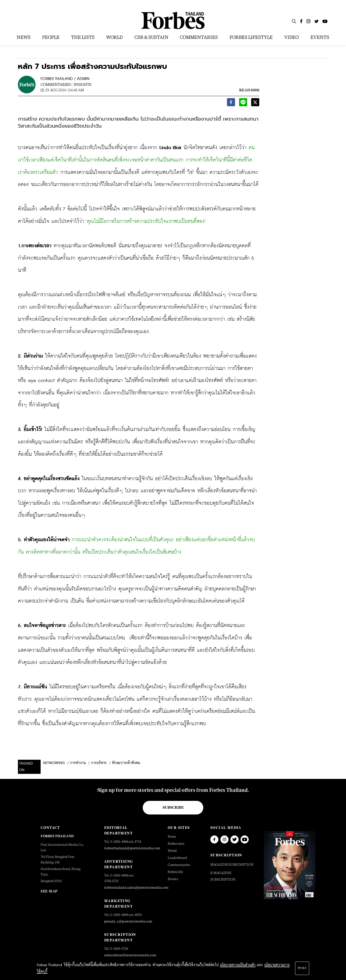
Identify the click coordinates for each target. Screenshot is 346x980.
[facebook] (231, 104)
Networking (54, 763)
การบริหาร (99, 763)
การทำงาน (78, 763)
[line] (243, 104)
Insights (83, 84)
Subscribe (173, 807)
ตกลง (302, 968)
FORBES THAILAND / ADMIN (65, 79)
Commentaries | (56, 84)
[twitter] (255, 104)
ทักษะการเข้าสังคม (126, 763)
